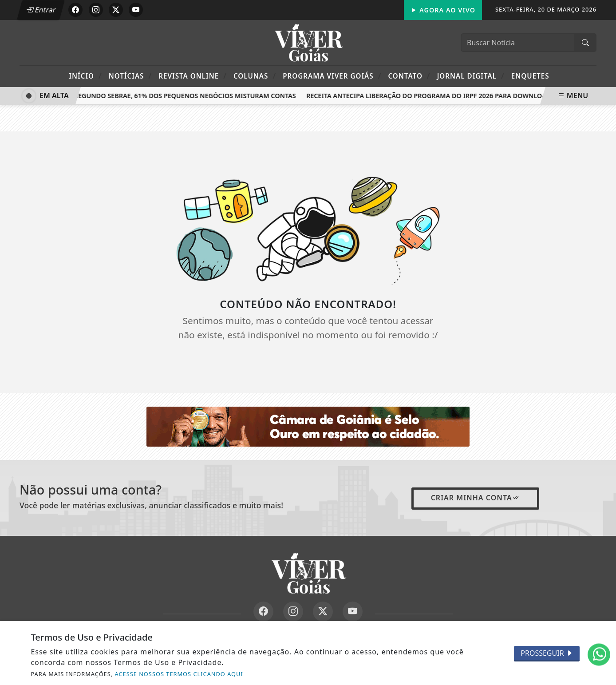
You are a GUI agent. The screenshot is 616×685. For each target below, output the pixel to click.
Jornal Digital (471, 76)
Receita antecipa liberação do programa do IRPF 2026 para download (430, 96)
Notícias (130, 76)
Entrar (41, 10)
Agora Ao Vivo (443, 10)
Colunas (255, 76)
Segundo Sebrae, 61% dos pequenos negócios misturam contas (187, 96)
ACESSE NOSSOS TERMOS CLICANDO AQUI (179, 674)
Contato (409, 76)
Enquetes (530, 76)
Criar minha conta (475, 498)
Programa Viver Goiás (332, 76)
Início (85, 76)
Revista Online (193, 76)
